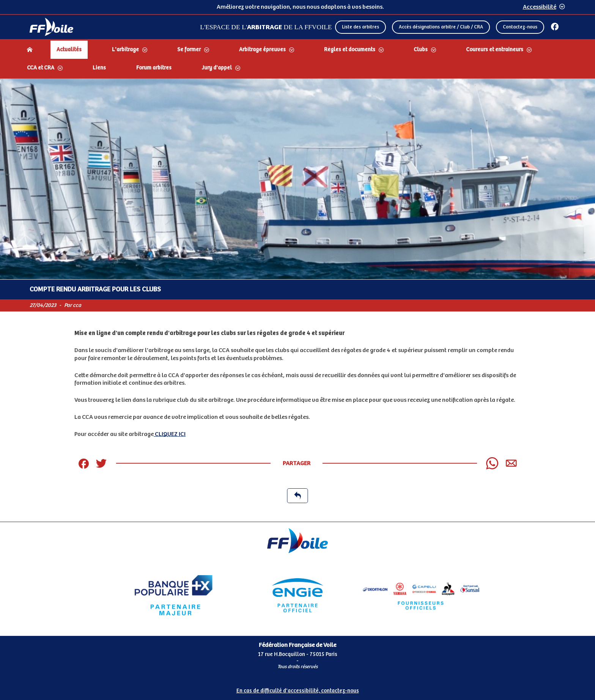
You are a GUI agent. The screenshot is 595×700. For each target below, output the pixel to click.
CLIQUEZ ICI (170, 434)
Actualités (69, 50)
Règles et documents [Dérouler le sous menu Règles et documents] (350, 50)
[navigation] (297, 60)
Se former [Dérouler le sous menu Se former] (189, 50)
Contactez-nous (520, 27)
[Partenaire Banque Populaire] (173, 595)
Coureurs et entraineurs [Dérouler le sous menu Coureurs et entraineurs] (495, 50)
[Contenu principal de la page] (297, 300)
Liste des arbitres (360, 27)
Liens (99, 68)
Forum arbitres (154, 68)
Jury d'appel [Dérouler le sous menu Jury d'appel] (217, 68)
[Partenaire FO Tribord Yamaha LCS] (421, 595)
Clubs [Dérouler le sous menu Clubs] (421, 50)
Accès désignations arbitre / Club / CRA (441, 27)
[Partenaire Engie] (297, 595)
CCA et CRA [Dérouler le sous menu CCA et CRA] (41, 68)
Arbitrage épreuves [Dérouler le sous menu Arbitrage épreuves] (262, 50)
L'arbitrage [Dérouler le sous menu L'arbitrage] (125, 50)
